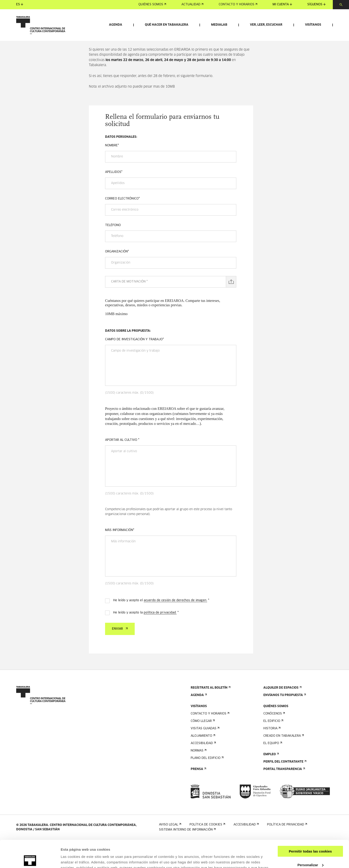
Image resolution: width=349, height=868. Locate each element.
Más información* (120, 557)
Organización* (117, 278)
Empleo (271, 781)
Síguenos (316, 5)
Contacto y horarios (238, 5)
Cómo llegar (202, 748)
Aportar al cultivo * (122, 467)
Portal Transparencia (284, 796)
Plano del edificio (207, 785)
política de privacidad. (160, 639)
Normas (198, 778)
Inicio (93, 60)
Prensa (198, 796)
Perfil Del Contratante (284, 789)
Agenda (116, 25)
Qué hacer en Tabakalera (167, 25)
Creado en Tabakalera (283, 763)
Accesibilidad (203, 770)
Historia (271, 755)
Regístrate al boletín (210, 715)
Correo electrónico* (122, 225)
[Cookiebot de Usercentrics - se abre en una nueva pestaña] (30, 859)
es (20, 5)
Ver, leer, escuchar (266, 25)
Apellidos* (114, 199)
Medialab (219, 25)
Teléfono (113, 252)
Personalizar (310, 838)
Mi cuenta (282, 5)
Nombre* (112, 172)
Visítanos (313, 25)
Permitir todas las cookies (310, 824)
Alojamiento (203, 763)
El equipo (272, 770)
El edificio (273, 748)
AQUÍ (219, 846)
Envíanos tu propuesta (284, 722)
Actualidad (192, 5)
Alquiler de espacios (282, 715)
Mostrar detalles (74, 859)
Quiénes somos (152, 5)
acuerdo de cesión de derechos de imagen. (175, 627)
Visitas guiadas (205, 755)
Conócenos (274, 741)
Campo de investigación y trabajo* (134, 366)
